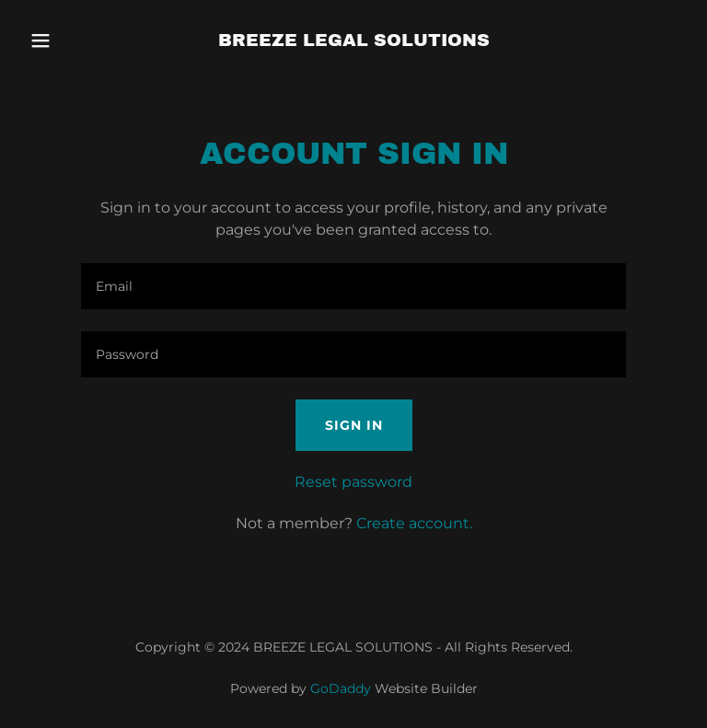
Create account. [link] (414, 523)
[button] (72, 40)
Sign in (354, 425)
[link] (354, 41)
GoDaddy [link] (341, 688)
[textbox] (353, 286)
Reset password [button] (353, 482)
